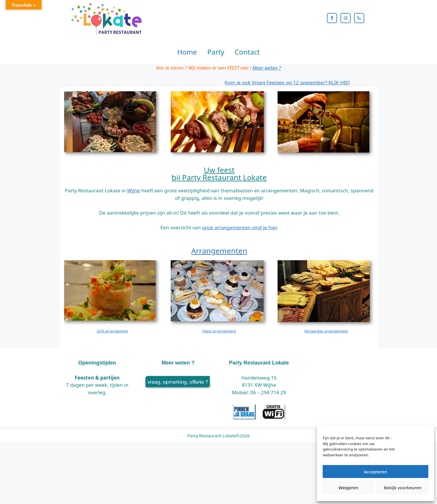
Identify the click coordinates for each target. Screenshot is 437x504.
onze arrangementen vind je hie (239, 260)
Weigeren (348, 488)
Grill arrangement (112, 364)
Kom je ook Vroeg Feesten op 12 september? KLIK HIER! (293, 115)
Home (187, 84)
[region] (218, 56)
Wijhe (134, 223)
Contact (247, 84)
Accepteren (376, 472)
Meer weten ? (267, 100)
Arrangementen (219, 284)
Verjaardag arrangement (326, 364)
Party (216, 84)
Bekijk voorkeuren (403, 488)
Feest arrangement (219, 364)
